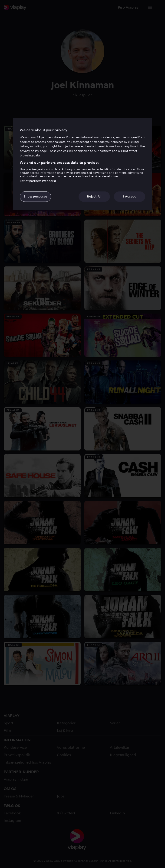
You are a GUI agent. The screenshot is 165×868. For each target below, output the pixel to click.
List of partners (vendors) (38, 181)
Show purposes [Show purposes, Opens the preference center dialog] (35, 196)
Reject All (94, 196)
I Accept (130, 196)
